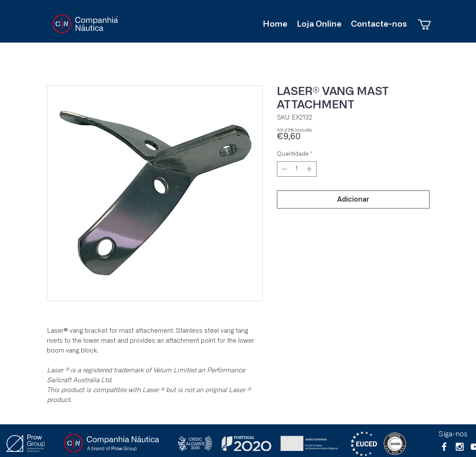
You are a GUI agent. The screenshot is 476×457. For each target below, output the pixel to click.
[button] (431, 25)
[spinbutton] (296, 169)
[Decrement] (283, 169)
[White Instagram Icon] (460, 447)
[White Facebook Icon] (444, 447)
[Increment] (310, 169)
